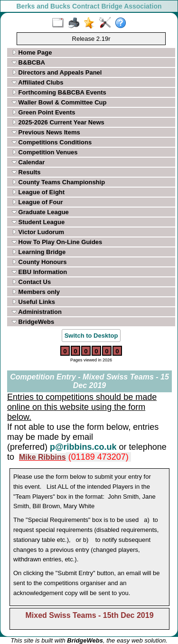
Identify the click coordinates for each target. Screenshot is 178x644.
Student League (38, 222)
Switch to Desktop (91, 336)
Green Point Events (44, 112)
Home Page (32, 52)
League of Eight (38, 192)
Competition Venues (45, 152)
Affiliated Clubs (37, 82)
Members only (36, 292)
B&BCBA (28, 62)
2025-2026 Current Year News (58, 122)
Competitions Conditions (52, 142)
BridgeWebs (33, 322)
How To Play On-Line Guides (57, 242)
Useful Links (33, 302)
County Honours (39, 262)
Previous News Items (46, 132)
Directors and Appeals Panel (57, 72)
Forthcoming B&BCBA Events (59, 92)
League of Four (37, 202)
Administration (37, 312)
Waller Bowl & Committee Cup (59, 102)
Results (26, 172)
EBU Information (39, 272)
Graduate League (40, 212)
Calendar (28, 162)
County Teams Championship (58, 182)
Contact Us (31, 282)
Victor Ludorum (38, 232)
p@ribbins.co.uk (83, 447)
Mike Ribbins (42, 457)
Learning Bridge (39, 252)
